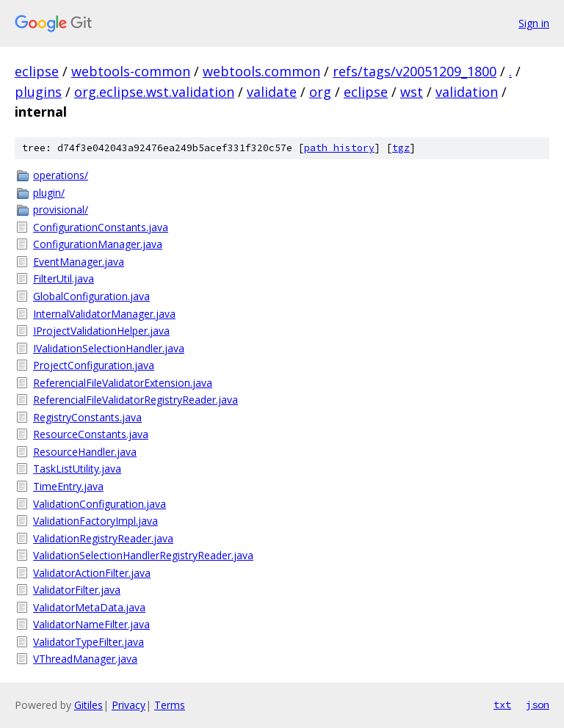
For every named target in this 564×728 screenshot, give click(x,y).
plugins (38, 92)
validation (467, 92)
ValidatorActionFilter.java (92, 573)
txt (502, 705)
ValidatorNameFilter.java (91, 624)
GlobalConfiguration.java (91, 296)
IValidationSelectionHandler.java (109, 348)
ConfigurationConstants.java (101, 227)
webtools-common (131, 71)
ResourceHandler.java (85, 452)
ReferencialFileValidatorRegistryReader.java (135, 400)
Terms (170, 705)
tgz (401, 148)
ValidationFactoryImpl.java (95, 521)
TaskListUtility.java (77, 469)
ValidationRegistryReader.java (103, 538)
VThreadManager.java (85, 659)
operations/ (61, 175)
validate (272, 92)
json (538, 705)
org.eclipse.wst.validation (154, 92)
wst (412, 92)
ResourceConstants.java (91, 434)
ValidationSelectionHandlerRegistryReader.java (143, 555)
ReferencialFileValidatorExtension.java (123, 383)
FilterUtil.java (64, 279)
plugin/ (49, 193)
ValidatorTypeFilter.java (88, 642)
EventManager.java (79, 262)
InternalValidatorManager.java (104, 314)
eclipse (37, 71)
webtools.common (261, 71)
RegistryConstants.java (87, 417)
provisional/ (61, 210)
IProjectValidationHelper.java (101, 331)
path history (339, 148)
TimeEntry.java (68, 486)
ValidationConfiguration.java (100, 504)
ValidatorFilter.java (77, 590)
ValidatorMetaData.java (89, 607)
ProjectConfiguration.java (94, 365)
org (320, 92)
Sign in (534, 23)
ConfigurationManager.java (98, 244)
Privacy (129, 705)
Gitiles (88, 705)
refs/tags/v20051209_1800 (415, 71)
